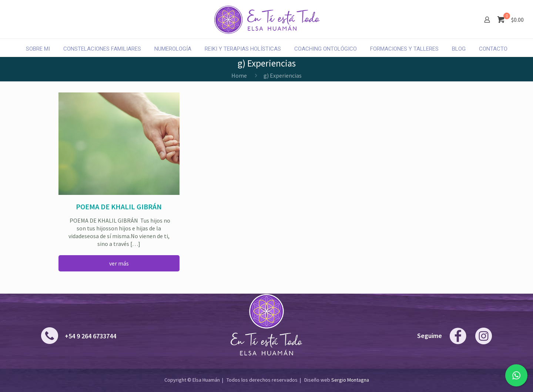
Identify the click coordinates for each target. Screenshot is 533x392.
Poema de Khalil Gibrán (119, 207)
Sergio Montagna (350, 380)
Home (239, 75)
